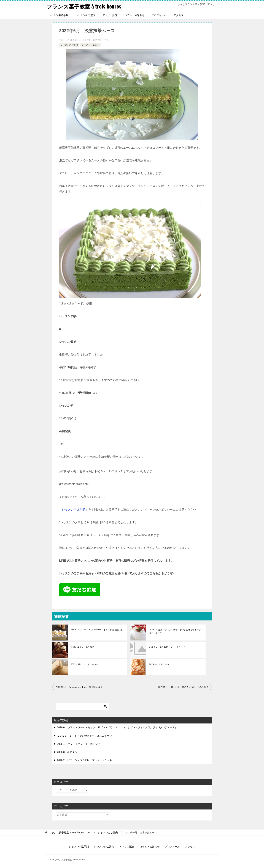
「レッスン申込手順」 (74, 510)
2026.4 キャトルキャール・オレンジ (79, 744)
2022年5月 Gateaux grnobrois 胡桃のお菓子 (79, 687)
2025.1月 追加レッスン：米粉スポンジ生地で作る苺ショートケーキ (175, 631)
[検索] (82, 706)
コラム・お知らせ (134, 15)
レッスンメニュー (90, 45)
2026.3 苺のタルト (68, 752)
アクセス (179, 15)
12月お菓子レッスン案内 (83, 647)
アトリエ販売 (110, 15)
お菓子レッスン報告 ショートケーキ (167, 647)
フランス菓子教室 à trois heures (84, 6)
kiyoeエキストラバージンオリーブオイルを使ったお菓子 (97, 631)
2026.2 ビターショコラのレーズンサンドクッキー (86, 760)
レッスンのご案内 (85, 15)
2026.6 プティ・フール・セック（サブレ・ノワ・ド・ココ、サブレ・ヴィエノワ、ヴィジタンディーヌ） (117, 727)
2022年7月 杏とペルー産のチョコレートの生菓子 (183, 687)
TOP (70, 833)
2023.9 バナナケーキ (159, 664)
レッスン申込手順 (58, 15)
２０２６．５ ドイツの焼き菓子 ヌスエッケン (84, 736)
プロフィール (159, 15)
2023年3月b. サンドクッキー (84, 664)
